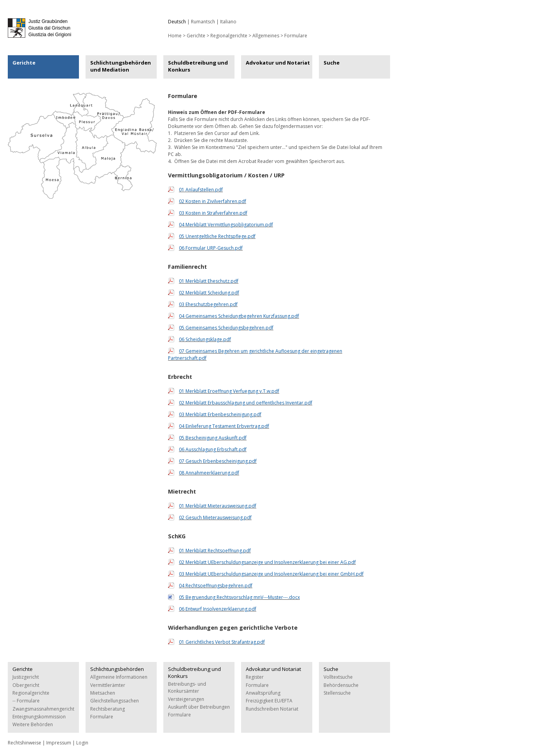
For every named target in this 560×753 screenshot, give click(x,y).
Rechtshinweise (24, 743)
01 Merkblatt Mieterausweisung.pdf (218, 506)
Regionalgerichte (229, 36)
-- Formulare (26, 701)
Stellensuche (337, 693)
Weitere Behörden (33, 724)
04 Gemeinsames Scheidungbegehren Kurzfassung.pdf (239, 316)
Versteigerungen (186, 699)
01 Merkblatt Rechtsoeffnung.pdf (215, 551)
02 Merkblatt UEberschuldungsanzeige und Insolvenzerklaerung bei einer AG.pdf (267, 562)
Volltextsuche (338, 677)
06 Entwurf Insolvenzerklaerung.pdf (218, 609)
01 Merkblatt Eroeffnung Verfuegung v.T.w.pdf (229, 391)
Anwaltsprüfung (263, 693)
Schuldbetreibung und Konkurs (198, 66)
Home (175, 36)
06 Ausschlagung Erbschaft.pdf (213, 449)
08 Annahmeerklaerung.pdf (209, 473)
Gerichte (196, 36)
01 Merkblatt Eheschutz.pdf (209, 281)
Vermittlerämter (108, 685)
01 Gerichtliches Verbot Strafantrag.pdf (222, 642)
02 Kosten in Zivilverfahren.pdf (213, 201)
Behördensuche (341, 685)
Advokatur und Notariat (278, 63)
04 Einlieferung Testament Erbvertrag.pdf (224, 426)
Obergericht (26, 685)
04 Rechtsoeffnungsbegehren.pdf (216, 586)
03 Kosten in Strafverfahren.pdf (213, 213)
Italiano (228, 22)
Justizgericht (26, 677)
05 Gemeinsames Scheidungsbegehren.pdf (226, 328)
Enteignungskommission (39, 717)
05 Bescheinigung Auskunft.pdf (213, 438)
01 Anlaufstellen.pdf (201, 190)
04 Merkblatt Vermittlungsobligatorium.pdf (226, 225)
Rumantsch (203, 22)
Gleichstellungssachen (115, 701)
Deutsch (177, 22)
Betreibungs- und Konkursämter (187, 687)
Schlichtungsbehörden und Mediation (121, 66)
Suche (332, 63)
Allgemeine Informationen (119, 677)
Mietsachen (103, 693)
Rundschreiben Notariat (272, 709)
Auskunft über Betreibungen (199, 707)
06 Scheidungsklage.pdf (205, 339)
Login (82, 743)
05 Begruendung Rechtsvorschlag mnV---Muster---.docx (239, 597)
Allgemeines (266, 36)
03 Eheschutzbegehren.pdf (208, 304)
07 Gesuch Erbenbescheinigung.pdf (218, 461)
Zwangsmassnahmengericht (43, 709)
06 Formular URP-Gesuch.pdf (211, 248)
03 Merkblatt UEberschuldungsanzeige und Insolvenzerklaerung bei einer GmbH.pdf (271, 574)
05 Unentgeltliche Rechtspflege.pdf (217, 236)
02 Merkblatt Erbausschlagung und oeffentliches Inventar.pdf (246, 403)
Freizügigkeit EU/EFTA (269, 701)
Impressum (59, 743)
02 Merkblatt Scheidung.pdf (209, 293)
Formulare (296, 36)
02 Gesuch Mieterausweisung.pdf (215, 517)
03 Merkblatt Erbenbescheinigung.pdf (220, 414)
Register (255, 677)
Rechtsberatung (108, 709)
